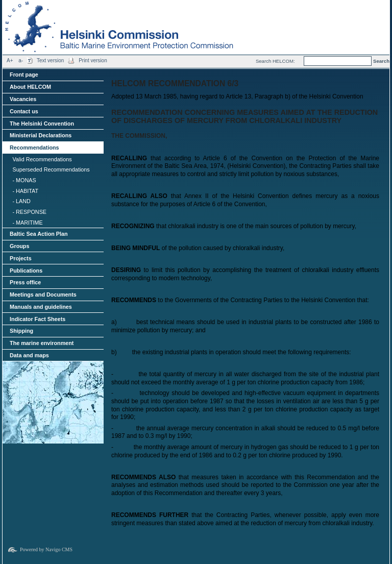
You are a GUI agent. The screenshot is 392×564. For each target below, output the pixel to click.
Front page (24, 75)
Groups (19, 246)
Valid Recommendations (42, 159)
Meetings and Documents (43, 295)
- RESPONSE (29, 212)
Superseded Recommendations (51, 169)
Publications (26, 271)
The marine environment (42, 343)
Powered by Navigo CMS (46, 549)
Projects (21, 258)
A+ (10, 60)
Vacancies (23, 99)
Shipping (21, 331)
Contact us (24, 111)
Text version (50, 60)
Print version (93, 60)
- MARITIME (27, 223)
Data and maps (29, 355)
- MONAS (24, 180)
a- (21, 60)
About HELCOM (30, 87)
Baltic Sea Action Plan (39, 234)
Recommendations (34, 148)
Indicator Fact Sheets (38, 319)
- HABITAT (25, 191)
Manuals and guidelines (41, 307)
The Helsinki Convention (42, 124)
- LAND (21, 201)
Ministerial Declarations (41, 135)
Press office (25, 282)
